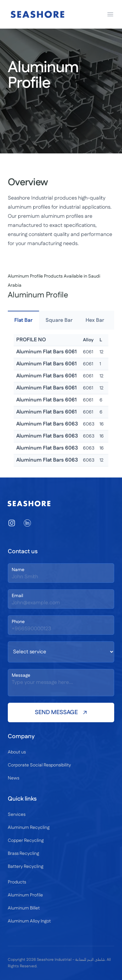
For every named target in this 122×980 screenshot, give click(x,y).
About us (17, 752)
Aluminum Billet (24, 908)
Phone (18, 622)
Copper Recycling (26, 841)
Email (17, 596)
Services (17, 815)
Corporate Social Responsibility (39, 765)
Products (17, 882)
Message (21, 675)
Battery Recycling (26, 867)
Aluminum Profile (25, 895)
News (14, 778)
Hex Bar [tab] (95, 320)
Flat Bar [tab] (23, 320)
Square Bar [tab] (59, 320)
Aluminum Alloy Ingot (29, 921)
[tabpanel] (61, 400)
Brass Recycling (23, 854)
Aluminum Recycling (29, 828)
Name (18, 570)
